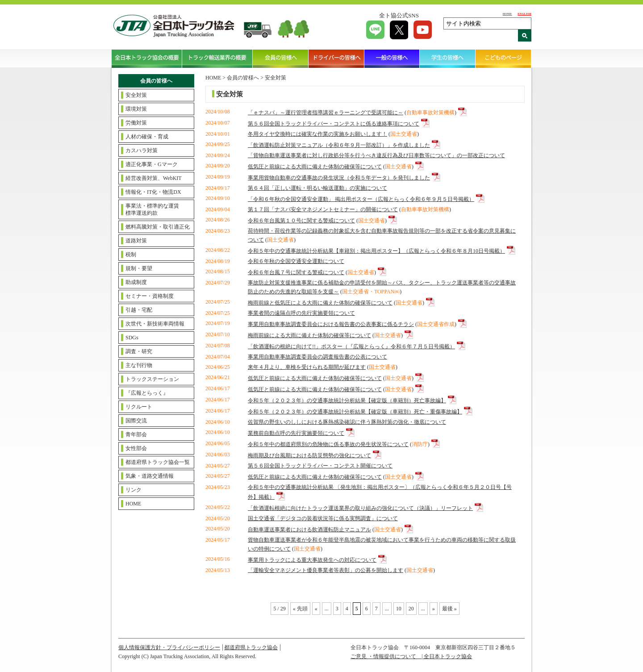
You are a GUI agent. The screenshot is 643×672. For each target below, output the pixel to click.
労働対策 (136, 123)
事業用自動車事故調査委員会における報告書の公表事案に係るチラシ (331, 324)
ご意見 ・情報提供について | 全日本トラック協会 (411, 656)
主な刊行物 (139, 365)
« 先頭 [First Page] (300, 609)
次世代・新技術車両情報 (155, 324)
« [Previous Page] (316, 609)
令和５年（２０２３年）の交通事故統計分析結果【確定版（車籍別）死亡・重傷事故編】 (355, 412)
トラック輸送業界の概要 (217, 58)
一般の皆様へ (392, 58)
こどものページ (503, 58)
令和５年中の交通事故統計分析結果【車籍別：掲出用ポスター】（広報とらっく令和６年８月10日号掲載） (376, 251)
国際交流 (136, 421)
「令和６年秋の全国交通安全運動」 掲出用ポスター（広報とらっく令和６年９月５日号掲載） (361, 199)
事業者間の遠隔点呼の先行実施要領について (301, 313)
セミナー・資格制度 (150, 296)
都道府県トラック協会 (251, 647)
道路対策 (136, 241)
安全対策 (136, 95)
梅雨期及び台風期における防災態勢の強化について (309, 455)
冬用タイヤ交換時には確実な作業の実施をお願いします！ (317, 134)
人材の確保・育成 (147, 137)
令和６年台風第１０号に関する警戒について (301, 221)
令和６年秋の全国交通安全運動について (296, 261)
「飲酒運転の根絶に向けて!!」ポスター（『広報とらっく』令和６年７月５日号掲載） (351, 346)
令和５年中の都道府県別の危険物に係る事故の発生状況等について (328, 444)
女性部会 (136, 448)
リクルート (139, 407)
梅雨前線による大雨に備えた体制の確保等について (309, 335)
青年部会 (136, 434)
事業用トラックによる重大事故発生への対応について (312, 560)
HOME (507, 14)
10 (399, 609)
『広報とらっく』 (147, 393)
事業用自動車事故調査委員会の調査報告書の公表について (317, 357)
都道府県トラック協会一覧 (158, 462)
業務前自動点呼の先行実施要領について (296, 433)
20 (411, 609)
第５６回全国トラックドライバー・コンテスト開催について (320, 466)
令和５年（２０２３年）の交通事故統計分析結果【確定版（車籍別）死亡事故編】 (347, 401)
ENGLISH (524, 14)
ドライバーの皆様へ (336, 58)
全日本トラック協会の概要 (147, 58)
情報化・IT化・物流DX (153, 192)
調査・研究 (139, 351)
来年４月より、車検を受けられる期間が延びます (307, 367)
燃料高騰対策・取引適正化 (158, 227)
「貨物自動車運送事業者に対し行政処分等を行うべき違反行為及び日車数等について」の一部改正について (376, 155)
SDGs (132, 338)
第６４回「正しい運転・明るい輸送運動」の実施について (317, 188)
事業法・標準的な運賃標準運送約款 (152, 209)
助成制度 (136, 282)
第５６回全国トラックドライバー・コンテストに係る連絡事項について (334, 124)
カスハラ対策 (142, 150)
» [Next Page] (434, 609)
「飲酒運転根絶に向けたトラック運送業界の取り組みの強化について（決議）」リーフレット (360, 508)
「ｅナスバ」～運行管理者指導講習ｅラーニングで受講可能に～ (326, 113)
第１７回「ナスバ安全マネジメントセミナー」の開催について (323, 209)
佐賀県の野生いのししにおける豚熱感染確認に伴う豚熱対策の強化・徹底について (347, 422)
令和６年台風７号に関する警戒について (296, 272)
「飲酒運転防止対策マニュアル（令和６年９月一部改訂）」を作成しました (339, 145)
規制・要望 (139, 268)
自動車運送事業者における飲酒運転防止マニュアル (309, 530)
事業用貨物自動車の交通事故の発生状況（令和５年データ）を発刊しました (339, 178)
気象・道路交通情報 (150, 476)
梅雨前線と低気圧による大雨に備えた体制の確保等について (320, 303)
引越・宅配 (139, 310)
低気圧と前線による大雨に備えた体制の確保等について (315, 167)
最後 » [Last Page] (449, 609)
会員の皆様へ (281, 58)
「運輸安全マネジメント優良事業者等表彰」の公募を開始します (326, 570)
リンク (134, 490)
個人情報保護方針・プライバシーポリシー (169, 647)
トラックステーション (152, 379)
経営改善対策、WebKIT (154, 178)
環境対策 (136, 109)
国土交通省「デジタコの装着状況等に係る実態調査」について (323, 518)
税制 (131, 255)
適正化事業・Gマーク (152, 164)
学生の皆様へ (448, 58)
